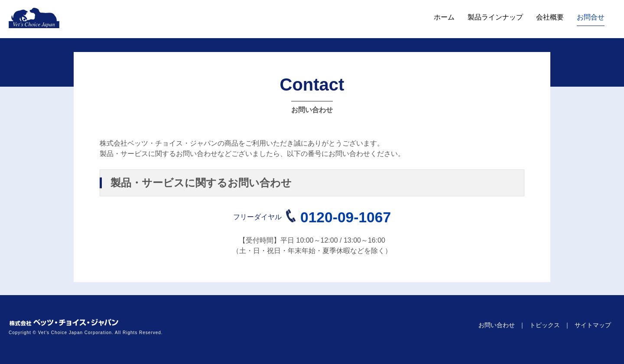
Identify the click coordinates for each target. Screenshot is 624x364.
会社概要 (550, 17)
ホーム (444, 17)
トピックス (545, 325)
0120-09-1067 (346, 217)
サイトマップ (593, 325)
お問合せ (591, 17)
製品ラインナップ (495, 17)
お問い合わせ (497, 325)
